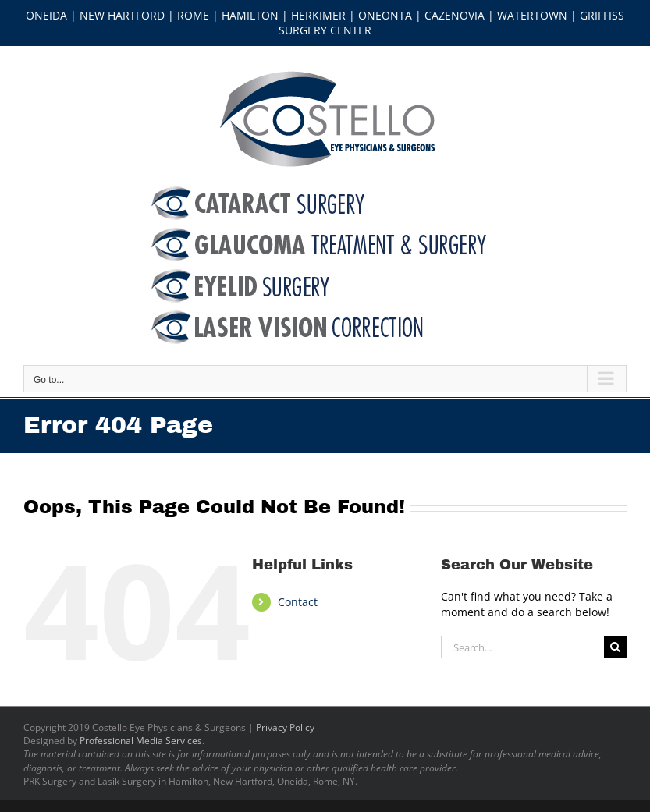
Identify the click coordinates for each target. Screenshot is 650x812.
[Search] (615, 647)
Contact (298, 602)
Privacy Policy (285, 727)
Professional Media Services (141, 741)
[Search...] (522, 647)
